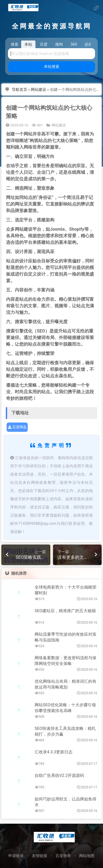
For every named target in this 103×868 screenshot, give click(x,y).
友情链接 (40, 856)
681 (37, 125)
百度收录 (63, 856)
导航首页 (20, 89)
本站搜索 (52, 66)
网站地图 (87, 856)
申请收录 (16, 856)
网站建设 (38, 89)
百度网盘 (17, 427)
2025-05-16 (17, 125)
